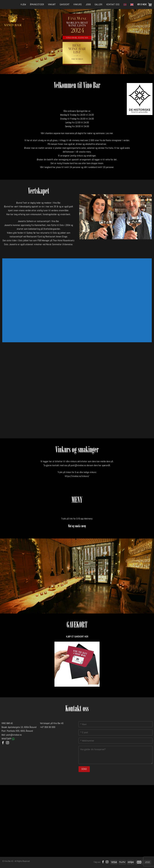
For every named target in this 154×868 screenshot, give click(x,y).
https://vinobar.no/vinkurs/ (77, 476)
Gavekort (65, 4)
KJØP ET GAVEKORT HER (77, 637)
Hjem (23, 4)
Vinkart (52, 4)
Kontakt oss (113, 4)
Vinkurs (78, 4)
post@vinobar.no (78, 465)
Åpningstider (37, 4)
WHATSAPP (8, 739)
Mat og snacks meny (77, 526)
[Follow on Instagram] (8, 743)
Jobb (88, 4)
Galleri (99, 4)
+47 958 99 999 (48, 727)
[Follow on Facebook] (3, 743)
